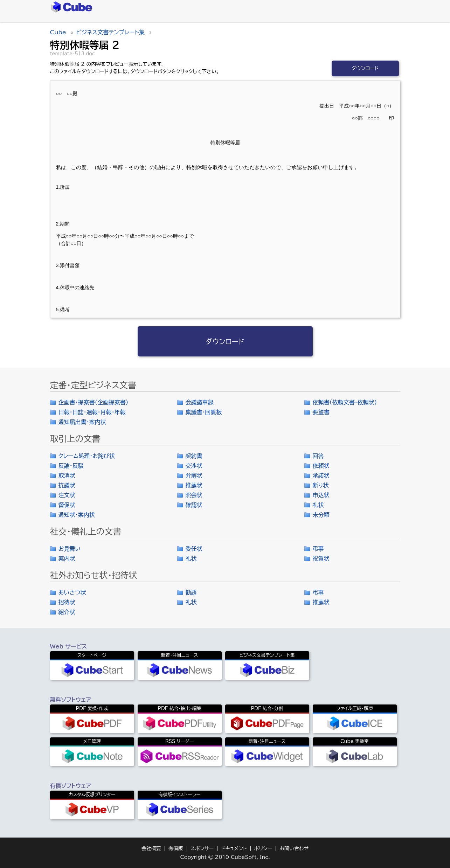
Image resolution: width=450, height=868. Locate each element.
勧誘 (191, 592)
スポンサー (202, 848)
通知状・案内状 (77, 515)
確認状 (194, 505)
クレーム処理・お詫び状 (87, 456)
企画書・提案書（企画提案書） (94, 402)
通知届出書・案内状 (82, 422)
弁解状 (194, 475)
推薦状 (194, 485)
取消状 (67, 475)
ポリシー (263, 848)
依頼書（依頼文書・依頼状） (345, 402)
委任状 (194, 549)
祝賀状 (321, 558)
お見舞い (70, 549)
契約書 (194, 456)
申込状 (321, 495)
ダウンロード (365, 68)
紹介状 (67, 612)
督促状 (67, 505)
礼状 (318, 505)
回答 (318, 456)
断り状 (321, 485)
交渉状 (194, 466)
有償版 (176, 848)
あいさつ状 (72, 592)
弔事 (318, 549)
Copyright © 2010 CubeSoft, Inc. (225, 857)
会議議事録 (200, 402)
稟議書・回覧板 (204, 412)
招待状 (67, 602)
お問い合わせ (294, 848)
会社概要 (151, 848)
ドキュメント (234, 848)
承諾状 (321, 475)
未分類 (321, 515)
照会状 (194, 495)
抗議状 (67, 485)
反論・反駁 (71, 466)
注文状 (67, 495)
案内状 (67, 558)
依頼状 (321, 466)
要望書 (321, 412)
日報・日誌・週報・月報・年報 (92, 412)
